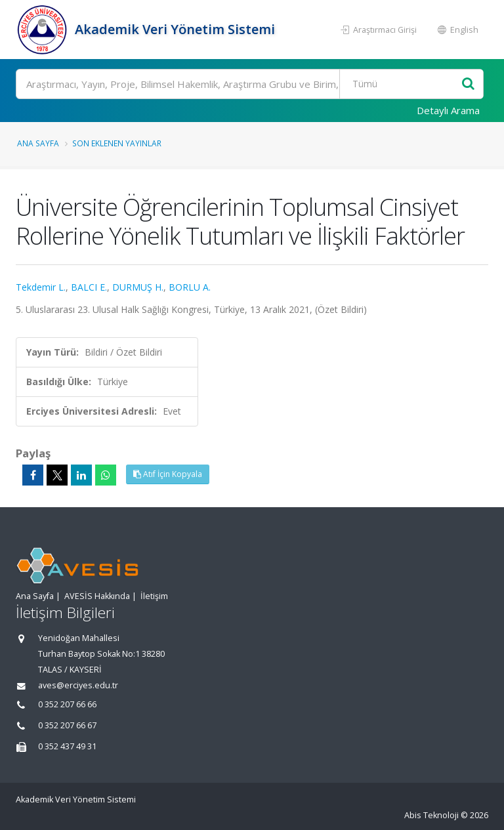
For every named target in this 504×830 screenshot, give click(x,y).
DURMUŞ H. (138, 287)
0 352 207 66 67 (67, 725)
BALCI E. (89, 287)
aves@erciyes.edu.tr (78, 685)
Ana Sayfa (38, 143)
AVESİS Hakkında (97, 596)
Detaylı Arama (448, 110)
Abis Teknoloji (431, 815)
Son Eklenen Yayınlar (117, 143)
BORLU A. (190, 287)
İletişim (154, 596)
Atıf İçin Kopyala (168, 474)
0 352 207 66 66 (67, 704)
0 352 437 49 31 (67, 746)
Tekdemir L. (41, 287)
